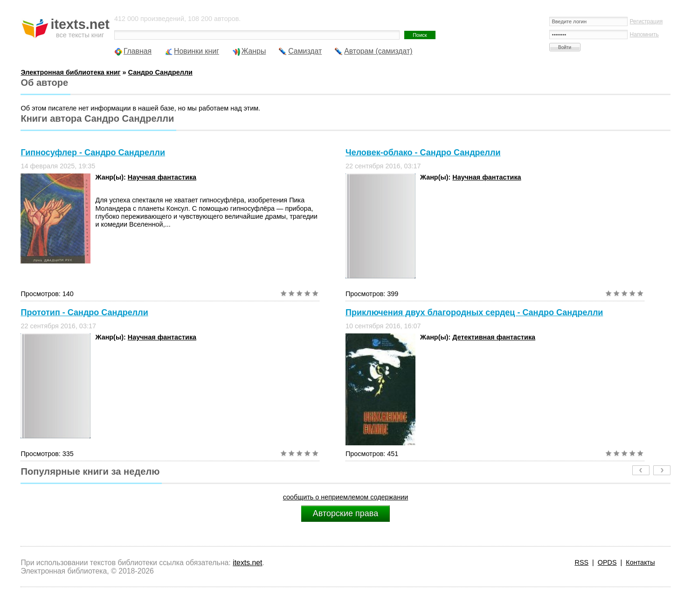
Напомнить (644, 35)
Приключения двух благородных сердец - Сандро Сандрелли (474, 312)
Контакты (640, 562)
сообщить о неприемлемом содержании (346, 497)
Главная (138, 51)
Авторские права (345, 513)
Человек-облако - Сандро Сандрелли (423, 152)
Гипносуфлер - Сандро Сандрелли (93, 152)
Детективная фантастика (494, 337)
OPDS (607, 562)
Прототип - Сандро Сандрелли (84, 312)
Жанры (254, 51)
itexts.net (247, 563)
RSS (582, 562)
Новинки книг (197, 51)
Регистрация (646, 21)
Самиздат (305, 51)
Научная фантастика (162, 177)
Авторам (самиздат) (378, 51)
